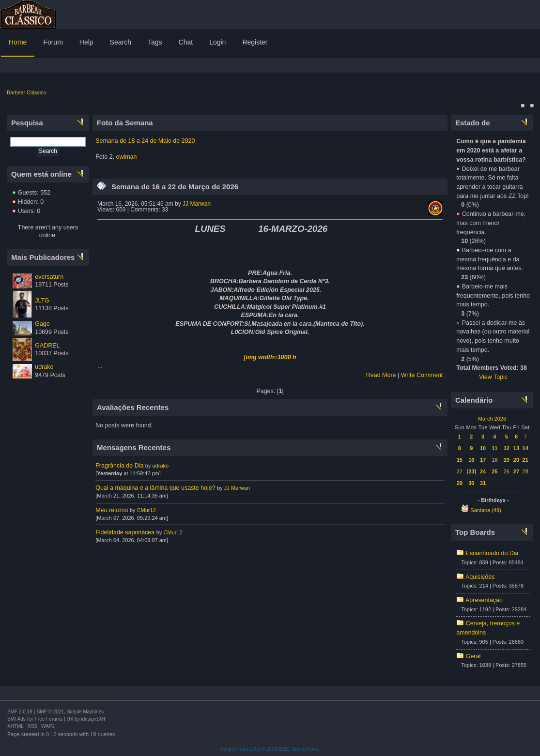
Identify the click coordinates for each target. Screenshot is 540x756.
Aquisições (480, 577)
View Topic (493, 377)
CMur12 (147, 510)
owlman (127, 157)
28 (525, 471)
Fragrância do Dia (119, 466)
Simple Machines (85, 712)
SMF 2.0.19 (20, 712)
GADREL (47, 346)
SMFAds (16, 719)
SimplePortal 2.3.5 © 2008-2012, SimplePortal (270, 749)
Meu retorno (112, 510)
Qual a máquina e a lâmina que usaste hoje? (155, 488)
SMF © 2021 (50, 712)
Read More (381, 375)
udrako (44, 367)
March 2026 (492, 419)
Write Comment (422, 375)
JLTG (42, 301)
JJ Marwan (197, 204)
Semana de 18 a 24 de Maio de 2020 (145, 141)
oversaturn (49, 277)
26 (507, 471)
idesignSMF (94, 719)
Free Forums (49, 719)
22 (460, 471)
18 (494, 460)
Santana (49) (486, 510)
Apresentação (484, 600)
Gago (42, 324)
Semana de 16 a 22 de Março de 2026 (175, 187)
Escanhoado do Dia (492, 553)
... (100, 366)
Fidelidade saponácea (125, 532)
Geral (473, 656)
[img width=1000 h (270, 357)
